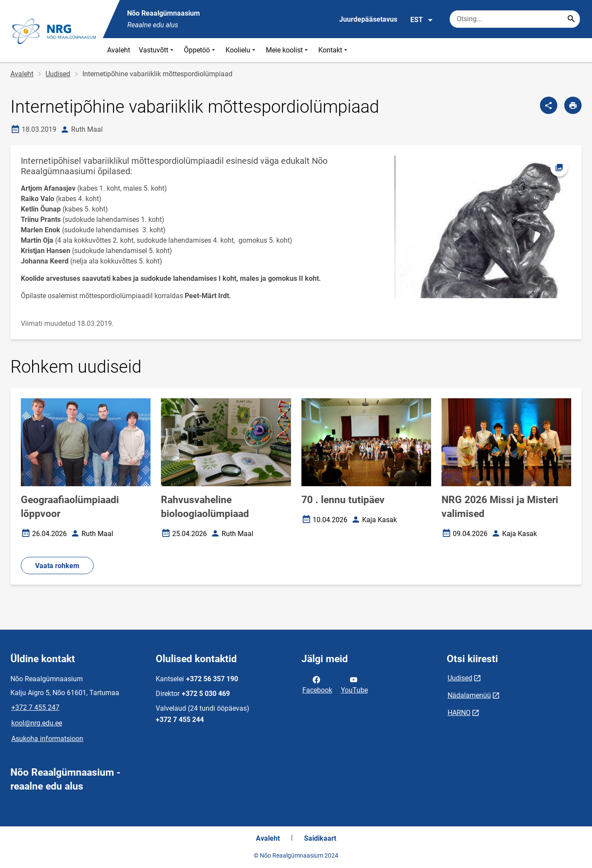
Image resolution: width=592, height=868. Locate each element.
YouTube (354, 684)
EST (422, 20)
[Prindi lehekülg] (573, 105)
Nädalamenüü (469, 695)
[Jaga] (549, 105)
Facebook (317, 684)
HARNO (459, 713)
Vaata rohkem (57, 566)
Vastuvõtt (157, 50)
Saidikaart (320, 838)
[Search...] (571, 19)
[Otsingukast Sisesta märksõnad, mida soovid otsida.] (515, 19)
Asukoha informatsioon (47, 739)
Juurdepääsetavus (368, 19)
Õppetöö (200, 50)
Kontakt (334, 50)
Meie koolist (288, 50)
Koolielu (241, 50)
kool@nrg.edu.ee (37, 723)
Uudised (58, 74)
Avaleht (119, 50)
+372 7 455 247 (35, 707)
